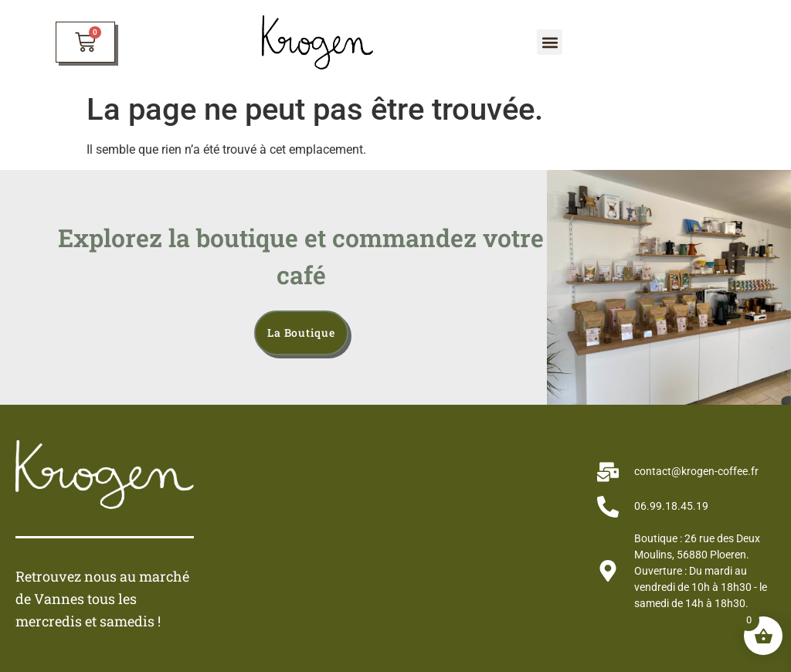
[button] (550, 42)
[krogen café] (395, 536)
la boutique (301, 333)
